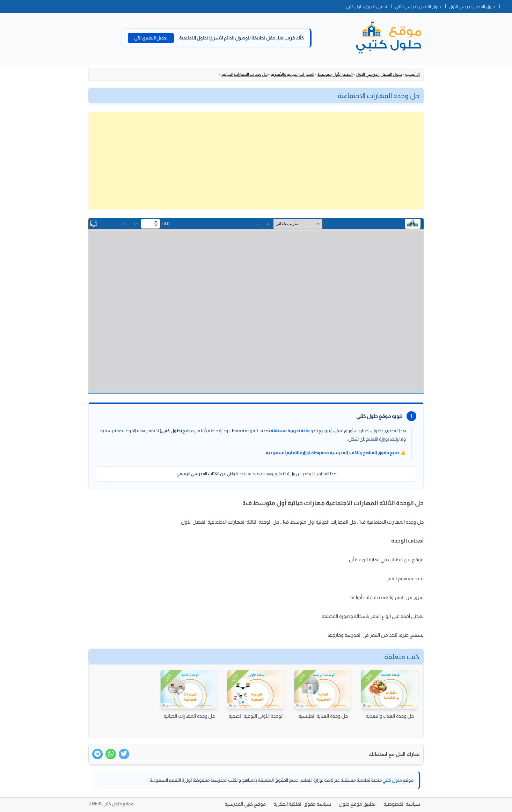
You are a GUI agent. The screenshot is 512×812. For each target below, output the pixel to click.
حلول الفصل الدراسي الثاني (418, 7)
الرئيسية (412, 74)
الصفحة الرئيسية (506, 5)
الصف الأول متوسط (335, 74)
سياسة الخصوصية (402, 804)
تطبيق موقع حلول (357, 804)
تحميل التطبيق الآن (151, 38)
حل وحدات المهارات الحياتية (244, 74)
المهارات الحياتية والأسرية (292, 74)
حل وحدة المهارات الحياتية (189, 716)
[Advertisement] (256, 161)
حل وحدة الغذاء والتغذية (390, 716)
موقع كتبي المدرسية (245, 804)
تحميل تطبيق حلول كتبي (366, 7)
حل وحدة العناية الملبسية (323, 716)
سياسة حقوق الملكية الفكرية (302, 804)
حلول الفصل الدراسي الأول (472, 7)
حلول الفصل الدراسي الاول (379, 74)
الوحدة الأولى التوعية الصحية (256, 716)
